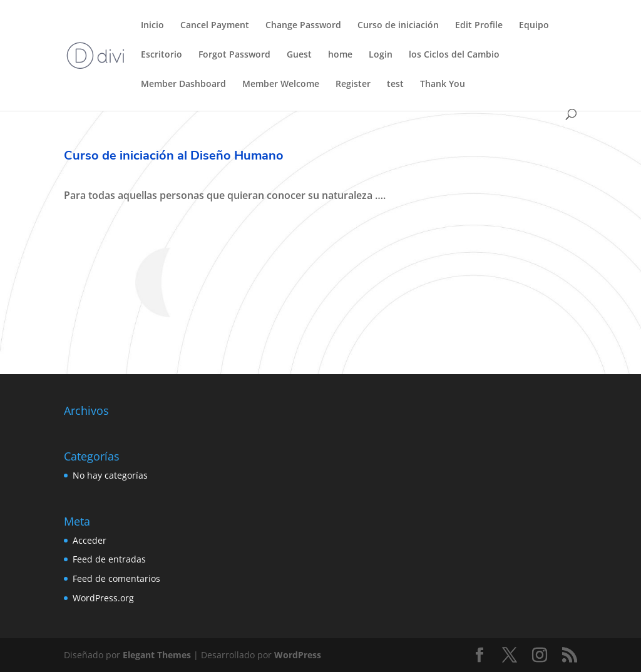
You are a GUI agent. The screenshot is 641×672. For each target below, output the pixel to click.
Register (353, 84)
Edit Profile (479, 26)
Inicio (152, 26)
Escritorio (162, 55)
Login (381, 55)
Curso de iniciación (398, 26)
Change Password (303, 26)
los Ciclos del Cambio (454, 55)
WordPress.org (103, 598)
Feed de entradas (109, 559)
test (395, 84)
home (340, 55)
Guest (299, 55)
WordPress (298, 655)
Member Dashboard (183, 84)
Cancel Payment (215, 26)
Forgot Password (234, 55)
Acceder (90, 540)
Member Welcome (281, 84)
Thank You (443, 84)
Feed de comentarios (116, 578)
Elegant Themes (157, 655)
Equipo (534, 26)
